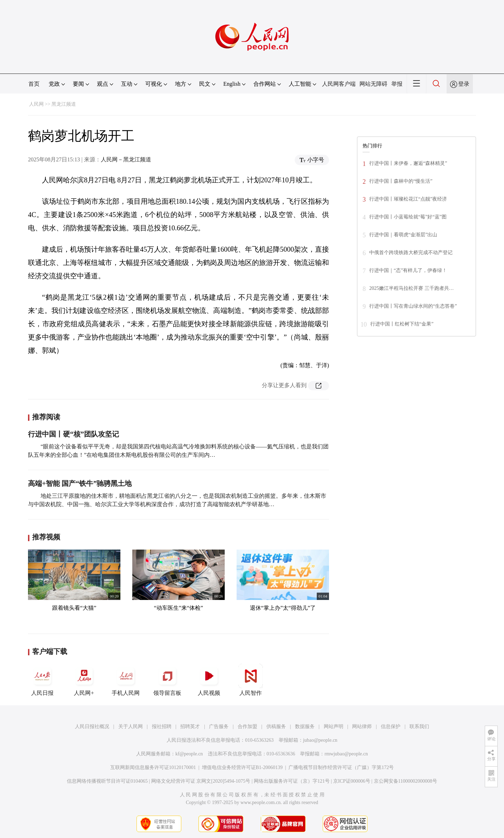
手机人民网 (126, 680)
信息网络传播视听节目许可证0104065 (107, 781)
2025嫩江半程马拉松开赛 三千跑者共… (412, 288)
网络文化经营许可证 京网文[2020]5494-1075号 (201, 781)
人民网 (36, 104)
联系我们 (419, 727)
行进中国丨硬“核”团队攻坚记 (73, 434)
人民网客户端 (339, 84)
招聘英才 (190, 727)
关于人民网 (131, 727)
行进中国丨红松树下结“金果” (402, 324)
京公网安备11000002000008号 (405, 781)
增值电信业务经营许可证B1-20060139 (242, 767)
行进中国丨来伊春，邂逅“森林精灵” (408, 163)
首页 (34, 84)
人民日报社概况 (92, 727)
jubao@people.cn (320, 740)
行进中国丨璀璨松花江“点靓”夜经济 (408, 199)
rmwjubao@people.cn (346, 754)
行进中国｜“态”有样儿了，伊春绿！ (408, 270)
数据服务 (305, 727)
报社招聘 (162, 727)
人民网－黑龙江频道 (126, 159)
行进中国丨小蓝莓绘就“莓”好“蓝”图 (408, 217)
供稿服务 (276, 727)
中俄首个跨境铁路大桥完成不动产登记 (411, 253)
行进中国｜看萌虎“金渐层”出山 (403, 235)
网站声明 (334, 727)
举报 (397, 84)
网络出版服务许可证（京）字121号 (292, 781)
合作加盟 (247, 727)
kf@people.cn (189, 754)
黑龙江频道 (64, 104)
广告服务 (219, 727)
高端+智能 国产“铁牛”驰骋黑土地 (80, 483)
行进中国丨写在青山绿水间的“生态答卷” (413, 306)
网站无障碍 (373, 84)
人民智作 (251, 680)
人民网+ (84, 680)
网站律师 (362, 727)
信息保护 (391, 727)
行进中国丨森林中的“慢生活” (401, 181)
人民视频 (209, 680)
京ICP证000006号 (352, 781)
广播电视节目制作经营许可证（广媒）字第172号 (341, 767)
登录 (464, 84)
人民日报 (42, 680)
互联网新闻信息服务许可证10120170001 (153, 767)
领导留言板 (167, 680)
